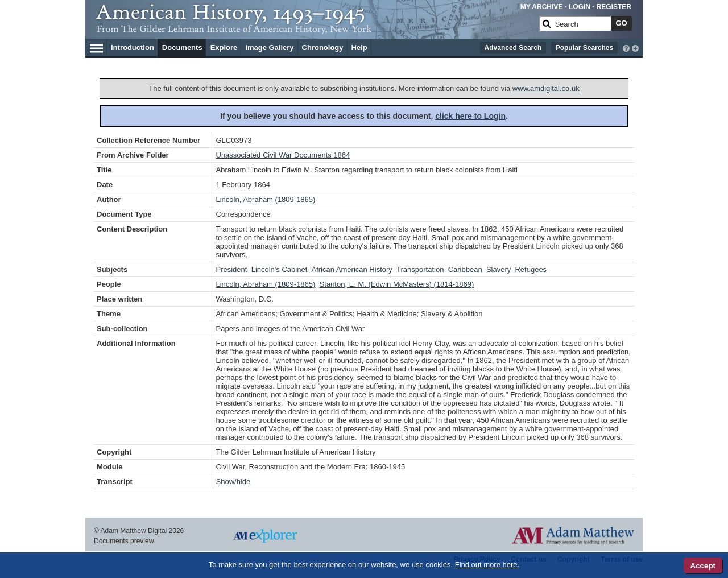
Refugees (531, 269)
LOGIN (580, 7)
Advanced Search (513, 48)
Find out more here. (487, 565)
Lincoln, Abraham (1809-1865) (266, 199)
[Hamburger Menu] (96, 47)
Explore (224, 48)
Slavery (499, 269)
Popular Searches (584, 48)
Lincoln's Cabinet (280, 269)
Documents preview (124, 541)
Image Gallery (269, 48)
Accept (703, 566)
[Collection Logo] (315, 28)
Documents (182, 48)
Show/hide (233, 482)
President (232, 269)
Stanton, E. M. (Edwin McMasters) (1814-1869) (397, 284)
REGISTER (614, 7)
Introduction (133, 48)
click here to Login (470, 116)
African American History (352, 269)
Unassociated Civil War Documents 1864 (283, 155)
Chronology (323, 48)
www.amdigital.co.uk (546, 88)
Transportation (420, 269)
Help (359, 48)
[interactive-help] (626, 47)
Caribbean (465, 269)
